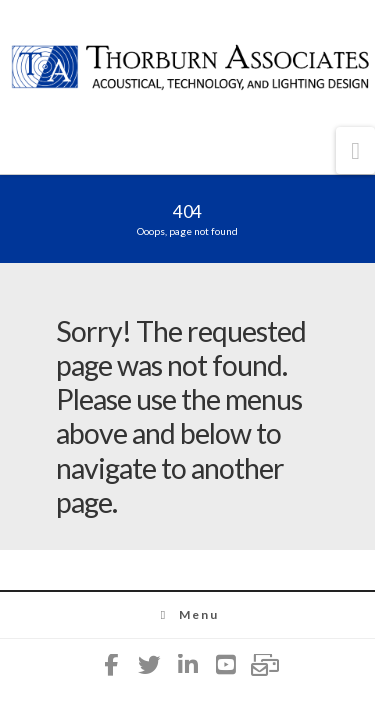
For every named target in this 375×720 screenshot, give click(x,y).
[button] (355, 150)
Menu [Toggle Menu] (187, 614)
